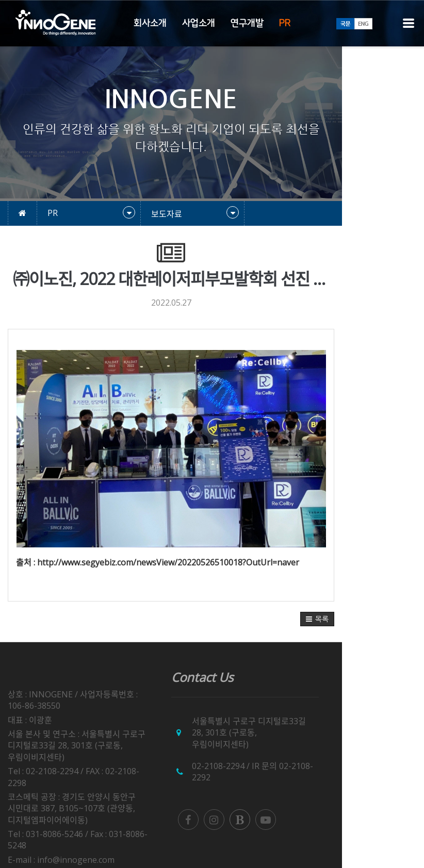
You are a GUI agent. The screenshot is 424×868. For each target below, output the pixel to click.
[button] (399, 619)
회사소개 (150, 23)
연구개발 (247, 23)
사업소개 (199, 23)
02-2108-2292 (346, 755)
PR (285, 23)
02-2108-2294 (259, 755)
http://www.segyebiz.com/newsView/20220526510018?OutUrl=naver (168, 562)
